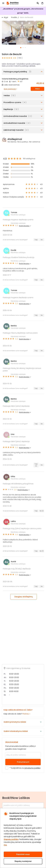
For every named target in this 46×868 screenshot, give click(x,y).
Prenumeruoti (23, 762)
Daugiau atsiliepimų (24, 597)
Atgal (6, 17)
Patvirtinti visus (23, 854)
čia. (5, 845)
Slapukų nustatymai (23, 861)
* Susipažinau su (25, 768)
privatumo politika (32, 768)
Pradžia (14, 17)
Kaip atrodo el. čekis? (21, 712)
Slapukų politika (11, 839)
